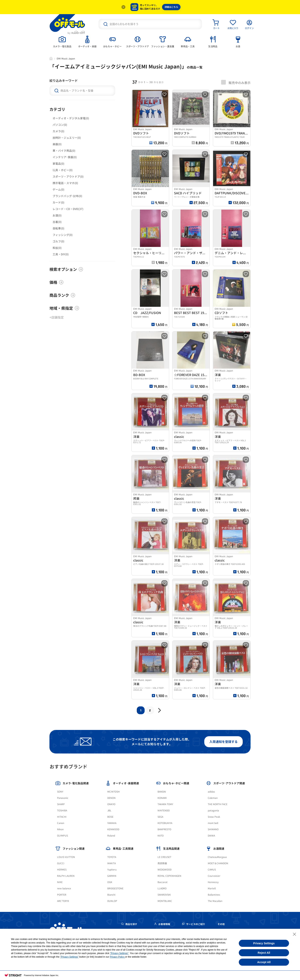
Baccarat (163, 882)
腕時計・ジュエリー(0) (67, 138)
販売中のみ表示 (236, 82)
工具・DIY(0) (61, 254)
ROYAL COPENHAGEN (169, 876)
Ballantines (214, 895)
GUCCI (61, 863)
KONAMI (162, 798)
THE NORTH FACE (218, 804)
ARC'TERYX (63, 901)
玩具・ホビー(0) (63, 170)
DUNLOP (112, 901)
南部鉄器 (162, 863)
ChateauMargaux (217, 857)
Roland (111, 836)
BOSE (110, 817)
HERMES (62, 870)
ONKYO (111, 804)
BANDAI (162, 792)
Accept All (264, 962)
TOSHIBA (62, 811)
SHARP (61, 804)
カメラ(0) (58, 131)
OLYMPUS (62, 836)
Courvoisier (214, 876)
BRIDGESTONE (115, 888)
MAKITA (112, 863)
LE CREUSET (164, 857)
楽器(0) (57, 144)
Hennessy (213, 882)
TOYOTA (112, 857)
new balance (64, 888)
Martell (212, 888)
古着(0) (57, 222)
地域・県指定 (64, 308)
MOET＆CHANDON (218, 863)
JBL (109, 811)
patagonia (213, 811)
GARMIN (112, 876)
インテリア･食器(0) (65, 157)
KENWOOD (113, 829)
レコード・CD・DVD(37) (68, 209)
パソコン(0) (60, 125)
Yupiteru (112, 870)
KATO (161, 836)
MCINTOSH (114, 792)
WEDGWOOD (165, 870)
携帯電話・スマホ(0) (65, 183)
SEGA (160, 817)
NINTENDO (164, 811)
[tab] (62, 41)
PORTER (62, 895)
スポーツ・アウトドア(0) (68, 177)
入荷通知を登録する (223, 742)
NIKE (60, 882)
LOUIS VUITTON (66, 857)
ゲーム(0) (58, 190)
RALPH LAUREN (66, 876)
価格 (57, 282)
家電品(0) (58, 164)
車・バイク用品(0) (64, 151)
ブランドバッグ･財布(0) (67, 196)
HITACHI (62, 817)
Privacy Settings (264, 943)
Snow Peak (214, 817)
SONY (60, 792)
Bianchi (111, 895)
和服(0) (57, 248)
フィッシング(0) (63, 235)
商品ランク (62, 295)
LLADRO (162, 888)
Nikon (60, 829)
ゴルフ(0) (58, 241)
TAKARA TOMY (165, 804)
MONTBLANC (165, 901)
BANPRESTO (164, 829)
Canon (61, 823)
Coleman (213, 798)
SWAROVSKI (164, 895)
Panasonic (63, 798)
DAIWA (211, 836)
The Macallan (215, 901)
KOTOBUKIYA (165, 823)
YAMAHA (112, 823)
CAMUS (212, 870)
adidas (211, 792)
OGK (110, 882)
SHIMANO (213, 829)
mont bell (213, 823)
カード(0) (58, 202)
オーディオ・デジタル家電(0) (71, 118)
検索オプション (66, 269)
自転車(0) (58, 228)
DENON (111, 798)
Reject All (264, 953)
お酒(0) (57, 215)
